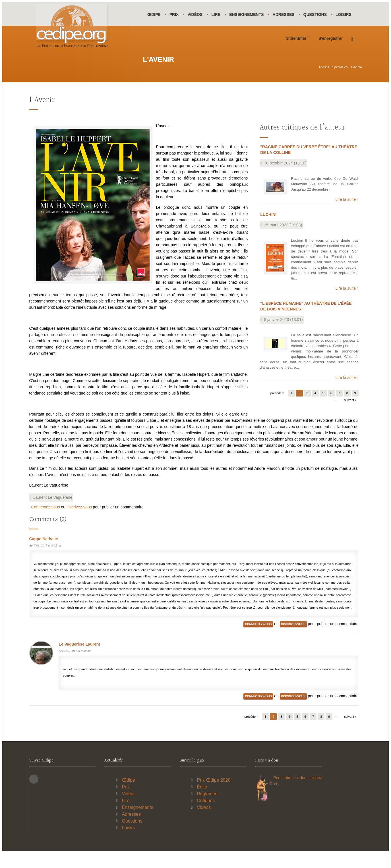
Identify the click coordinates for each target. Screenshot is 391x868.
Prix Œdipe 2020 (214, 795)
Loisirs (156, 38)
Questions (320, 14)
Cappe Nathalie (44, 553)
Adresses (288, 14)
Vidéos (197, 14)
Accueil (324, 82)
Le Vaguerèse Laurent (80, 659)
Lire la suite (346, 214)
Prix (175, 14)
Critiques (206, 815)
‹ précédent (276, 408)
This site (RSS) (34, 794)
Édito (202, 801)
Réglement (208, 808)
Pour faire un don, (291, 792)
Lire (219, 14)
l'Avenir (42, 115)
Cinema (357, 82)
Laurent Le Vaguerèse (53, 512)
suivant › (350, 414)
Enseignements (250, 14)
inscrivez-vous (79, 521)
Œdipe (155, 14)
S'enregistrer (331, 62)
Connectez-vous (46, 521)
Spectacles (340, 82)
